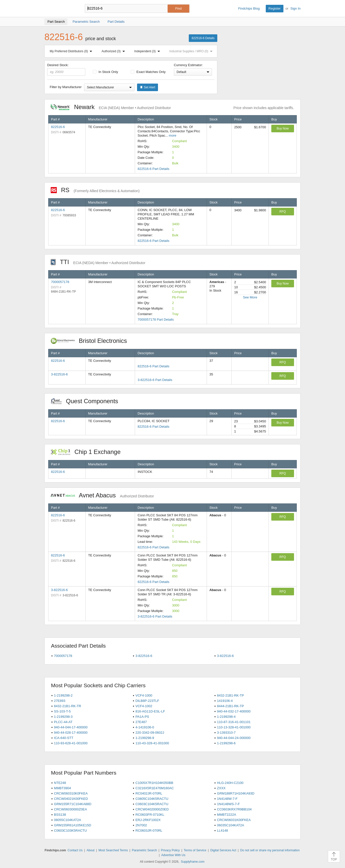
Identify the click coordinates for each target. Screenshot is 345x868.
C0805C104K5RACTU (152, 799)
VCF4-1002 (144, 706)
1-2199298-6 (226, 743)
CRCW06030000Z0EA (71, 809)
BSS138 (60, 815)
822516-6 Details (203, 38)
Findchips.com (61, 9)
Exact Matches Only (148, 72)
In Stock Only (105, 72)
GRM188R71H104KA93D (236, 793)
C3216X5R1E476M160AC (155, 788)
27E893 (60, 701)
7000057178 (60, 282)
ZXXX (221, 788)
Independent (148, 51)
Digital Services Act (223, 850)
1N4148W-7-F (227, 799)
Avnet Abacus (102, 495)
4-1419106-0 (145, 727)
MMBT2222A (227, 815)
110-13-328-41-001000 (234, 727)
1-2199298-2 (63, 695)
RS (95, 190)
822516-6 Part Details (153, 169)
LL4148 (222, 831)
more (173, 135)
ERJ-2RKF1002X (148, 820)
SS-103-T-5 (62, 711)
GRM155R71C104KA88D (73, 804)
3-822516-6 (59, 374)
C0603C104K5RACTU (152, 804)
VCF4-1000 (144, 695)
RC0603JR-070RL (149, 831)
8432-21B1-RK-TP (231, 695)
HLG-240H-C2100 (230, 783)
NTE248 (60, 783)
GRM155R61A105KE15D (73, 825)
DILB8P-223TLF (147, 701)
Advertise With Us (173, 855)
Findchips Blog (249, 8)
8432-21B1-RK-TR (68, 706)
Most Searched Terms (113, 850)
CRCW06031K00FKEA (234, 820)
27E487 (141, 722)
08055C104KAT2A (68, 820)
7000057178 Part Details (156, 320)
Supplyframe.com (193, 862)
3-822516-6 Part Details (155, 380)
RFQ (283, 212)
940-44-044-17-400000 (71, 727)
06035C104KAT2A (231, 825)
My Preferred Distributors (72, 51)
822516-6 (58, 127)
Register (275, 8)
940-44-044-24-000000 (234, 738)
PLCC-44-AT (63, 722)
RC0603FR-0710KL (150, 815)
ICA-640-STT (64, 738)
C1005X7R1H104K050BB (154, 783)
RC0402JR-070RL (149, 793)
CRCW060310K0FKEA (71, 793)
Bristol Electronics (91, 341)
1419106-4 (225, 701)
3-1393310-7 (226, 733)
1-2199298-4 (226, 717)
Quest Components (87, 401)
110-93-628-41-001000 (71, 743)
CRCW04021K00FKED (71, 799)
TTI (98, 262)
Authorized (114, 51)
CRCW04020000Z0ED (152, 809)
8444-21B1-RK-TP (231, 706)
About (90, 850)
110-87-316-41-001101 (234, 722)
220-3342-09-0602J (150, 733)
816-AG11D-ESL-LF (150, 711)
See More (250, 297)
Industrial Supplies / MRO (192, 51)
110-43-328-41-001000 (152, 743)
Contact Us (75, 850)
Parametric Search (144, 850)
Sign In (296, 8)
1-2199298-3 (63, 717)
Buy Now (283, 129)
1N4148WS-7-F (228, 804)
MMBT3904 (62, 788)
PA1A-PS (142, 717)
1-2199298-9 (145, 738)
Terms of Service (195, 850)
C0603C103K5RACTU (70, 831)
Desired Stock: (66, 69)
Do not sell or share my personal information (270, 850)
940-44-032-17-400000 (234, 711)
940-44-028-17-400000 (71, 733)
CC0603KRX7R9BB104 (234, 809)
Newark (111, 107)
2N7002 (141, 825)
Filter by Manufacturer (66, 87)
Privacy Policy (170, 850)
